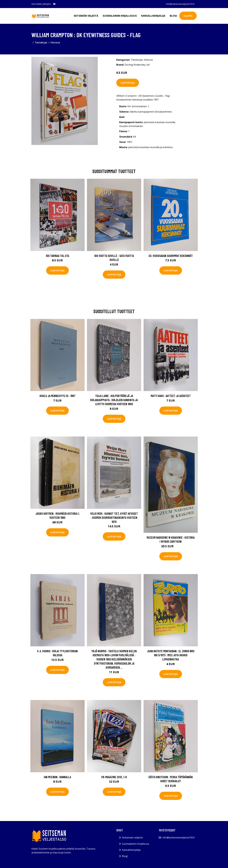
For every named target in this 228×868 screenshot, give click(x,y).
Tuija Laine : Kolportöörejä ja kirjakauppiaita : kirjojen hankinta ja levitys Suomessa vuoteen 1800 (114, 400)
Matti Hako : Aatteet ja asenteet (171, 396)
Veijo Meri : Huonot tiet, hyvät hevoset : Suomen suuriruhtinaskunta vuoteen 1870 (114, 518)
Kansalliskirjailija (153, 16)
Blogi (173, 16)
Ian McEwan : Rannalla (57, 777)
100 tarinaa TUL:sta (57, 256)
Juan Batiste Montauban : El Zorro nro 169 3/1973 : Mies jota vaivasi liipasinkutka (171, 655)
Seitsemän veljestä (86, 16)
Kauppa (188, 16)
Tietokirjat (41, 43)
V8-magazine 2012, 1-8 (114, 777)
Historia (55, 43)
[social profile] (54, 4)
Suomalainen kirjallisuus (120, 16)
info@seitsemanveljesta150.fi (180, 4)
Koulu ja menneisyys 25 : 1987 (57, 396)
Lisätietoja (128, 83)
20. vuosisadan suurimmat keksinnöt (171, 256)
